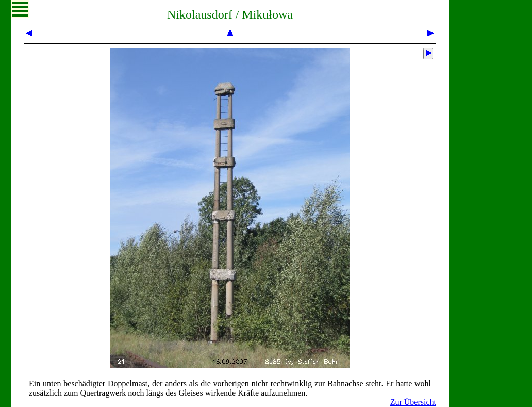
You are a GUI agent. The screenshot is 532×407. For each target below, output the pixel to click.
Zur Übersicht (413, 402)
